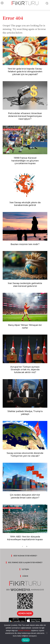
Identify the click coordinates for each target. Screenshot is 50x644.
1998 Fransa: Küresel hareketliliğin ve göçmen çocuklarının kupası (25, 161)
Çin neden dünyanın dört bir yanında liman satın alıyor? (25, 496)
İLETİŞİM (25, 569)
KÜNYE (25, 576)
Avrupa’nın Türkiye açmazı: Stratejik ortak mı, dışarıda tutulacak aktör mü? (25, 370)
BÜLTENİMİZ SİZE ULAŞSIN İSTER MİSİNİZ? (25, 562)
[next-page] (27, 547)
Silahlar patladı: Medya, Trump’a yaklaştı (25, 413)
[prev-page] (22, 547)
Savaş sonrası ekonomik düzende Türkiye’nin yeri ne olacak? (25, 454)
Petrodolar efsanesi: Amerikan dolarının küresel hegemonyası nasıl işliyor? (25, 116)
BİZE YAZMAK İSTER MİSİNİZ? (25, 556)
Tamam (26, 640)
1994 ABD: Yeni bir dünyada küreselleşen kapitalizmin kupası (25, 538)
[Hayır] (47, 633)
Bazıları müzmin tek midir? (25, 244)
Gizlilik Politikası (24, 630)
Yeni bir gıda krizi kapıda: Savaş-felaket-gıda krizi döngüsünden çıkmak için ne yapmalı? (25, 72)
